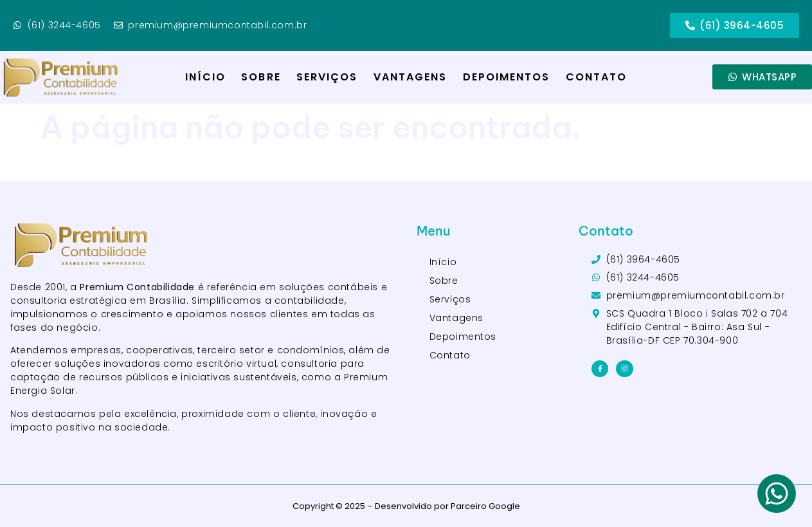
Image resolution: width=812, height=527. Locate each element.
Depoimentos (507, 77)
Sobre (261, 77)
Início (206, 77)
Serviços (327, 77)
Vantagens (411, 77)
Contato (597, 77)
